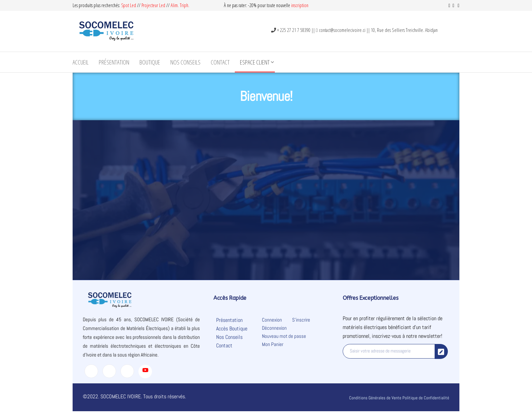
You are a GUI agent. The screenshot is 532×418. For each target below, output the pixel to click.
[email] (389, 351)
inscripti (298, 5)
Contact (220, 62)
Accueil (81, 62)
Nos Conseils (185, 62)
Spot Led (129, 5)
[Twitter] (109, 371)
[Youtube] (145, 371)
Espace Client (255, 62)
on (306, 5)
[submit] (441, 351)
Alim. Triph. (180, 5)
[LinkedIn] (127, 371)
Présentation (114, 62)
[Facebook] (91, 371)
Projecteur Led (153, 5)
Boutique (150, 62)
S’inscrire (301, 320)
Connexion (272, 320)
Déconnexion (274, 328)
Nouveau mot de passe (284, 336)
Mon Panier (273, 344)
